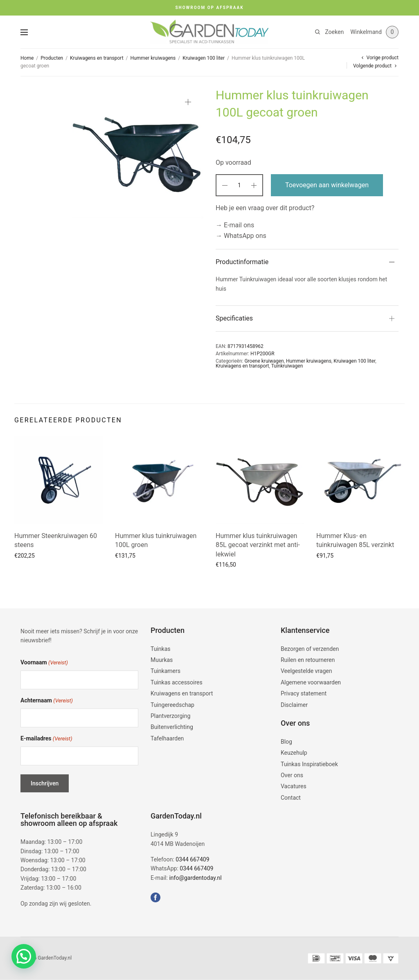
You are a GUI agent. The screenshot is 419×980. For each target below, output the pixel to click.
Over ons (292, 775)
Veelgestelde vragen (306, 671)
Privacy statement (304, 693)
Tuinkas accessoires (177, 682)
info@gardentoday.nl (195, 878)
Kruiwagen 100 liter (204, 58)
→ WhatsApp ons (241, 236)
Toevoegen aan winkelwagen (327, 185)
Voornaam (44, 663)
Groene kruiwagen (264, 361)
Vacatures (294, 786)
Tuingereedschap (172, 705)
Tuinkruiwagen (287, 366)
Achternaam (47, 701)
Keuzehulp (294, 753)
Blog (286, 742)
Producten (52, 58)
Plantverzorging (170, 716)
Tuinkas (161, 649)
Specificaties (234, 318)
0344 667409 (192, 859)
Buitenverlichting (172, 727)
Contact (291, 798)
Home (27, 58)
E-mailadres (46, 739)
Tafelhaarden (167, 738)
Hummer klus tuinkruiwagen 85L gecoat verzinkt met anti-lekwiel (258, 545)
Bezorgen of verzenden (310, 649)
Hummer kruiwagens (153, 58)
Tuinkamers (166, 671)
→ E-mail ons (235, 225)
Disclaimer (294, 705)
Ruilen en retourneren (308, 660)
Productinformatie (242, 262)
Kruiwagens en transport (97, 58)
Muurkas (162, 660)
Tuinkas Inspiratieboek (309, 764)
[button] (24, 956)
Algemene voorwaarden (311, 682)
